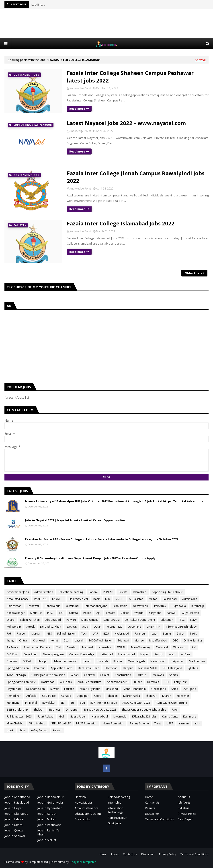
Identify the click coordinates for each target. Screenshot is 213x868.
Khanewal (39, 640)
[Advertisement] (106, 24)
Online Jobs (159, 689)
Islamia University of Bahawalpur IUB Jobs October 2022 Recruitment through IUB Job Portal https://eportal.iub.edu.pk (114, 501)
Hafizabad (106, 654)
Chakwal (89, 675)
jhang (10, 640)
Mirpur (145, 654)
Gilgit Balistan (190, 613)
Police (87, 613)
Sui (73, 703)
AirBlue (186, 654)
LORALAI (142, 675)
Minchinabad (37, 723)
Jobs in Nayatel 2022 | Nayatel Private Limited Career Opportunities (75, 520)
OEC (175, 640)
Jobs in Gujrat (13, 808)
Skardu (159, 654)
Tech (84, 634)
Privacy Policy (187, 814)
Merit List (36, 613)
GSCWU (28, 661)
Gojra (98, 696)
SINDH (119, 599)
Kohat (54, 640)
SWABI (121, 647)
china (22, 730)
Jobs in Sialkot (47, 840)
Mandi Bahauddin (135, 689)
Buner (138, 682)
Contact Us (152, 802)
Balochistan (14, 606)
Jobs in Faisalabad (17, 802)
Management (90, 620)
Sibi (63, 703)
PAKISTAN (40, 599)
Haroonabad (127, 654)
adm (197, 723)
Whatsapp (180, 647)
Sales (175, 689)
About (115, 854)
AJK (98, 613)
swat (154, 634)
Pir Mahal (31, 703)
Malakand (112, 689)
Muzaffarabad (158, 640)
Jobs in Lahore (14, 819)
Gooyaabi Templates (83, 862)
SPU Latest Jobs (172, 668)
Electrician (111, 668)
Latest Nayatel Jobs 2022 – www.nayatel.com (126, 123)
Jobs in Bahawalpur (50, 797)
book (10, 730)
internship (198, 606)
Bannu (167, 634)
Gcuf (66, 640)
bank (96, 599)
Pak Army (160, 606)
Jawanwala (120, 716)
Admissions (190, 599)
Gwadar (72, 647)
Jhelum (87, 661)
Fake (175, 710)
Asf (194, 647)
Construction (123, 675)
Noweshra (105, 647)
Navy (193, 620)
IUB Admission (36, 689)
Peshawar (33, 606)
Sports (173, 675)
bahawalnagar (16, 613)
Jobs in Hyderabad (50, 808)
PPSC (50, 613)
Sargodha (155, 613)
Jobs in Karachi (47, 814)
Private (123, 592)
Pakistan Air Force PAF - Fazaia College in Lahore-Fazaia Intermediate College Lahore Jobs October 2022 (102, 539)
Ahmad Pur (14, 696)
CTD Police (49, 696)
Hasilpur (43, 661)
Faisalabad (170, 599)
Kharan (167, 696)
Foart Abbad (45, 716)
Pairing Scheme (139, 723)
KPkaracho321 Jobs (144, 716)
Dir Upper (72, 710)
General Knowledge (82, 654)
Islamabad (140, 592)
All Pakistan (136, 599)
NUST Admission (87, 723)
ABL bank (66, 682)
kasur (172, 654)
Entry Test (180, 682)
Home (149, 797)
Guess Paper (78, 716)
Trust (158, 723)
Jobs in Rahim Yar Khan (49, 832)
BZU (106, 634)
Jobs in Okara (13, 825)
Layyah (79, 640)
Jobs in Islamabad (16, 814)
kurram (58, 730)
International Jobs (96, 606)
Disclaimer (152, 814)
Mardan (36, 634)
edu (82, 703)
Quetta (73, 613)
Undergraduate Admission (48, 675)
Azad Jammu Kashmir (37, 647)
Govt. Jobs (114, 823)
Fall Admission (66, 634)
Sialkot (125, 613)
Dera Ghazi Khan (51, 627)
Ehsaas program (53, 654)
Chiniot (105, 675)
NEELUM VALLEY (61, 723)
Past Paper (185, 819)
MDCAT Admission (101, 640)
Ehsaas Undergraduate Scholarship (144, 710)
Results (111, 613)
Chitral (23, 640)
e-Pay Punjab (39, 730)
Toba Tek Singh (16, 675)
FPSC (182, 620)
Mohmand (13, 703)
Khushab (102, 661)
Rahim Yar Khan (30, 620)
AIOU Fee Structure (89, 682)
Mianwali (124, 640)
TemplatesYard (38, 862)
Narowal (88, 647)
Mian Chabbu (15, 723)
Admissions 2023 (118, 682)
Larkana (69, 689)
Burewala (153, 682)
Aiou (85, 627)
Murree (139, 640)
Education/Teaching (71, 592)
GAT (62, 716)
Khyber (118, 661)
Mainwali (158, 675)
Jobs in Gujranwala (50, 802)
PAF (9, 634)
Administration (44, 592)
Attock (31, 627)
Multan (153, 599)
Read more (77, 109)
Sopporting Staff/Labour (167, 592)
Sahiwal (172, 613)
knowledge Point (80, 88)
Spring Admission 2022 (21, 682)
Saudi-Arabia (112, 620)
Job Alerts (184, 802)
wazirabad (48, 682)
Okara (11, 620)
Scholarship (120, 606)
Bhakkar (39, 710)
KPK (108, 599)
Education (167, 620)
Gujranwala (179, 606)
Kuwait (54, 689)
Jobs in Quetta (14, 830)
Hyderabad (122, 634)
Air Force (12, 647)
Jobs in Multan (47, 819)
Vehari (75, 675)
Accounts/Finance (18, 599)
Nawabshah (158, 661)
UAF (95, 634)
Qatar (97, 627)
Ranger (21, 634)
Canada (66, 696)
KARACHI (58, 599)
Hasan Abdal (100, 716)
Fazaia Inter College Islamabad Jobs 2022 (121, 223)
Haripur (128, 668)
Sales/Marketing (140, 647)
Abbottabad (53, 620)
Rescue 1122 (114, 627)
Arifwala (31, 696)
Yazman (184, 723)
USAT (170, 723)
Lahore (93, 592)
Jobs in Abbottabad (17, 797)
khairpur (40, 668)
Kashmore (190, 716)
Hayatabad (14, 689)
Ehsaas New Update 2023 (100, 710)
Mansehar (183, 696)
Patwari (71, 620)
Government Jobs (18, 592)
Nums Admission (113, 723)
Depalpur (83, 696)
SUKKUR (72, 627)
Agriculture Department (140, 620)
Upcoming (134, 627)
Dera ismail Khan (89, 668)
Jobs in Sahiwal (15, 836)
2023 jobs (190, 689)
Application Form (61, 668)
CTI (167, 682)
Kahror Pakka (132, 696)
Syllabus (193, 668)
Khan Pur (151, 696)
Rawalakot (49, 703)
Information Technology (116, 810)
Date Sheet (31, 654)
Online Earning (193, 640)
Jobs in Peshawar (49, 825)
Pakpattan (177, 661)
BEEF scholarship (17, 710)
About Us (184, 797)
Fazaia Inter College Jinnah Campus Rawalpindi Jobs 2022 (136, 177)
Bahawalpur (52, 606)
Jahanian (112, 696)
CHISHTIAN (154, 627)
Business (55, 710)
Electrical (81, 797)
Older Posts (194, 273)
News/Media (141, 606)
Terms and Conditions (160, 819)
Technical (162, 647)
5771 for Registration (104, 703)
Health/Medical (78, 599)
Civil (58, 647)
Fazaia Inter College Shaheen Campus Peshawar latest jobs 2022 (130, 77)
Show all (201, 60)
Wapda (139, 613)
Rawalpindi (72, 606)
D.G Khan (12, 654)
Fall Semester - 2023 (19, 716)
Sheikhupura (197, 661)
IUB (61, 613)
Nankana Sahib (148, 668)
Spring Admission (18, 668)
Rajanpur (140, 634)
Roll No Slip (14, 627)
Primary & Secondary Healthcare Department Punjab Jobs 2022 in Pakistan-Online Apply (90, 558)
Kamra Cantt (170, 716)
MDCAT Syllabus (90, 689)
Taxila (194, 634)
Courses (12, 661)
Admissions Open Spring (171, 703)
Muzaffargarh (136, 661)
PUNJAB (108, 592)
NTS (49, 634)
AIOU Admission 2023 (136, 703)
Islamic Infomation (66, 661)
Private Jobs (83, 819)
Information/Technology (181, 627)
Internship (115, 802)
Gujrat (180, 634)
